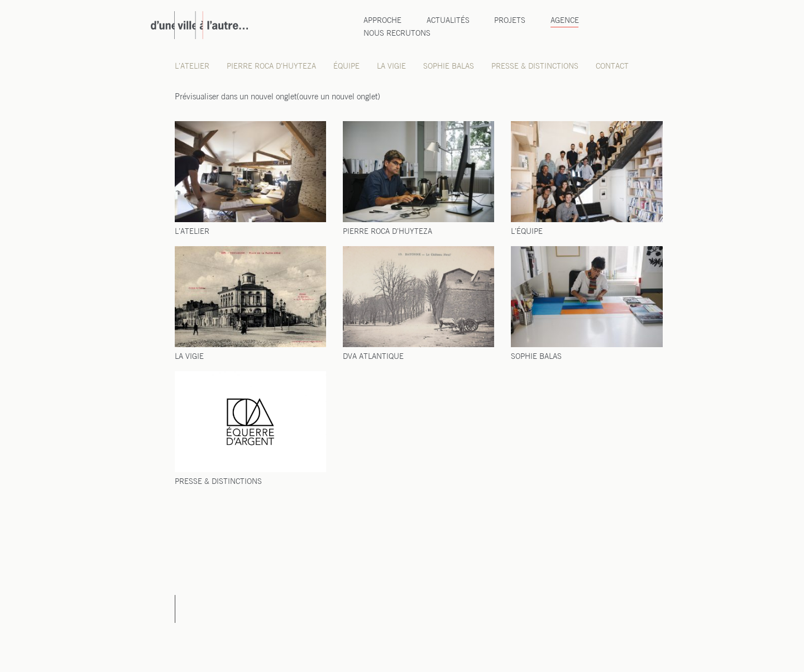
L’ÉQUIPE (527, 232)
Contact (612, 67)
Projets (510, 21)
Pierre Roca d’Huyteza (271, 67)
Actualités (448, 21)
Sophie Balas (449, 67)
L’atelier (192, 67)
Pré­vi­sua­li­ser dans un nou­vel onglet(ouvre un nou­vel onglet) (277, 97)
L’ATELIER (192, 232)
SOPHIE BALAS (536, 357)
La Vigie (391, 67)
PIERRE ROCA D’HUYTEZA (387, 232)
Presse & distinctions (535, 67)
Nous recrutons (397, 34)
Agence (565, 21)
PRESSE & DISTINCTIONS (218, 482)
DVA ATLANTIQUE (373, 357)
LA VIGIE (189, 357)
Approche (382, 21)
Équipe (346, 67)
